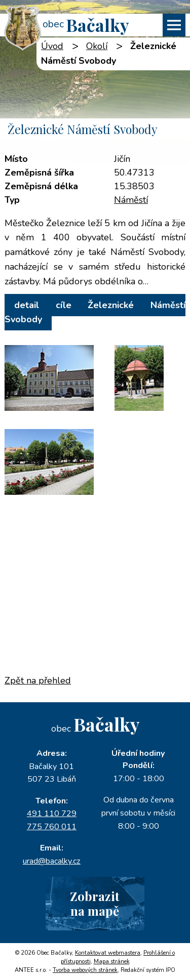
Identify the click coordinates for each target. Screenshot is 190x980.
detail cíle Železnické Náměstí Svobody (95, 312)
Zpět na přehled (38, 680)
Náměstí (131, 200)
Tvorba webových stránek (85, 970)
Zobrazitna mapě (95, 903)
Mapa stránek (112, 962)
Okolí (97, 46)
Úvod (52, 46)
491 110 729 (52, 814)
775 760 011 (52, 827)
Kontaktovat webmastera (108, 953)
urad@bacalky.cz (52, 861)
